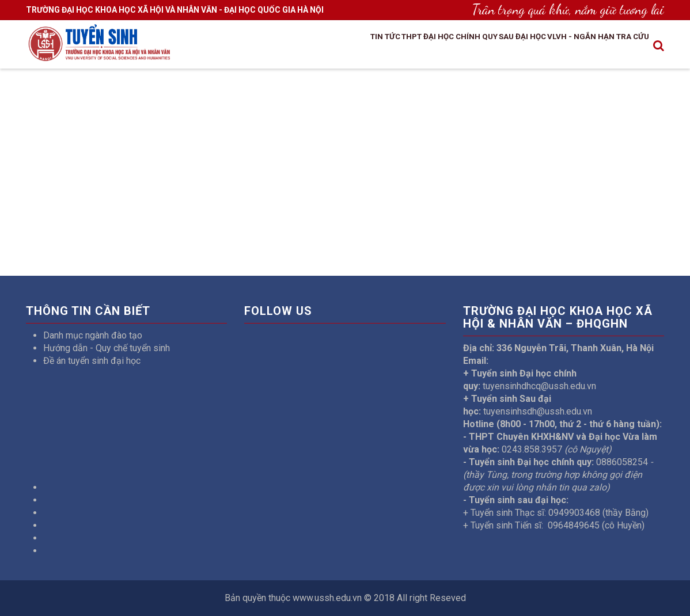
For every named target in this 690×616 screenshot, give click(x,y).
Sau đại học (488, 48)
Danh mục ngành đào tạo (93, 335)
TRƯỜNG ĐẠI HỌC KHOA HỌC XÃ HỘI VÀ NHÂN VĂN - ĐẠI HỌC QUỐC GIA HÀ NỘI (175, 10)
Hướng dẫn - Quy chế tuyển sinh (107, 348)
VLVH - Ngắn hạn (561, 48)
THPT (348, 48)
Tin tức (310, 48)
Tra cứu (626, 48)
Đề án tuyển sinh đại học (92, 361)
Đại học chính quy (410, 48)
